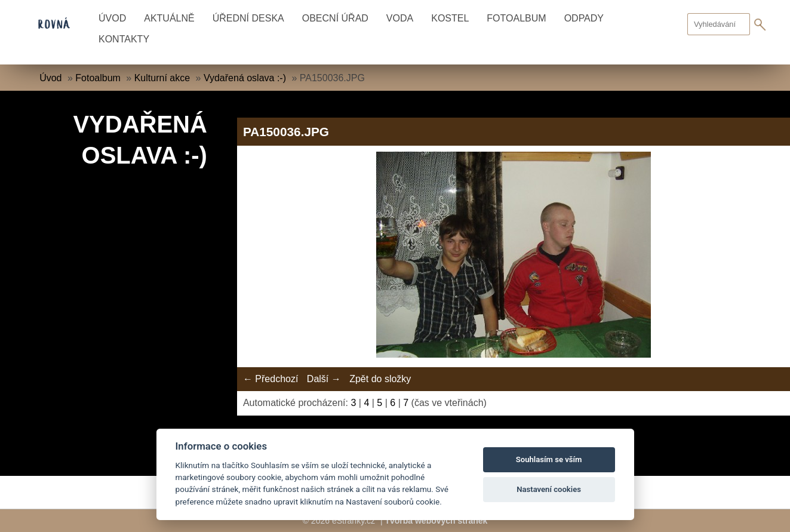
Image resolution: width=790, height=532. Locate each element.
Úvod (112, 18)
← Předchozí (270, 379)
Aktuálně (169, 18)
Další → (324, 379)
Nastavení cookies (549, 489)
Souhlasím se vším (549, 459)
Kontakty (124, 39)
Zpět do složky (380, 379)
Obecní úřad (335, 18)
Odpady (584, 18)
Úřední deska (248, 18)
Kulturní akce (162, 78)
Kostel (450, 18)
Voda (400, 18)
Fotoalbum (516, 18)
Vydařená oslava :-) (245, 78)
